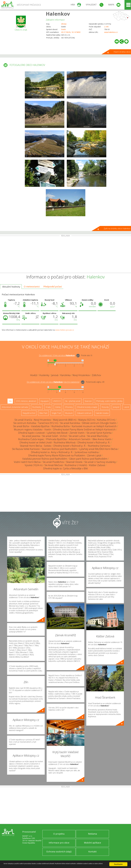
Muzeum (69, 413)
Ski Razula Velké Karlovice (26, 449)
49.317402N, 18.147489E (71, 32)
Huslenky (44, 375)
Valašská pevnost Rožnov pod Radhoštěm (45, 459)
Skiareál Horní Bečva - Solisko (36, 446)
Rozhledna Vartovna (99, 446)
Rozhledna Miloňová (65, 442)
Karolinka (65, 375)
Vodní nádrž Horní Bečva (27, 462)
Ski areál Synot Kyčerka (99, 433)
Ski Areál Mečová (54, 465)
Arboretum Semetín (80, 439)
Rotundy (105, 407)
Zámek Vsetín (77, 433)
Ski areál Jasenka (31, 436)
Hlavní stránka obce (122, 52)
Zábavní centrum (84, 413)
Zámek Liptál (94, 455)
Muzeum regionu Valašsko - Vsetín (33, 429)
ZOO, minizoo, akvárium (26, 401)
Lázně (126, 407)
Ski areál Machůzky (97, 436)
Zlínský (64, 24)
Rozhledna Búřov (61, 426)
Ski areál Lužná (77, 436)
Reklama (92, 834)
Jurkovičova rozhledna (87, 452)
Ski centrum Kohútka (25, 423)
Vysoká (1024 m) (34, 465)
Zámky (58, 407)
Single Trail (56, 413)
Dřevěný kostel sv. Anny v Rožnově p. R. (52, 452)
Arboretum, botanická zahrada (15, 407)
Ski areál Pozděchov (53, 462)
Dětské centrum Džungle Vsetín (99, 423)
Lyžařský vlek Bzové (57, 433)
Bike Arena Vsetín (102, 439)
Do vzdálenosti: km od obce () (53, 382)
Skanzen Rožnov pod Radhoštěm (59, 449)
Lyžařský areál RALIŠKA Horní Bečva (98, 449)
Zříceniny (69, 407)
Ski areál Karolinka (70, 423)
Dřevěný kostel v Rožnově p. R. (94, 442)
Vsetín (63, 29)
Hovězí (34, 375)
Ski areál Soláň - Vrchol (54, 436)
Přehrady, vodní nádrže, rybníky (109, 401)
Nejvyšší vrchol (29, 413)
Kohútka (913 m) (106, 420)
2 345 (106, 27)
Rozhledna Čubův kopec (31, 439)
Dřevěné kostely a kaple (87, 407)
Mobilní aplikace (92, 843)
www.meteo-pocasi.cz (65, 330)
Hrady (48, 407)
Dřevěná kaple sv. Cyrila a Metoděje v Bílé (65, 468)
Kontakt (92, 852)
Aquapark (45, 401)
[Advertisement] (65, 255)
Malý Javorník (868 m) (65, 420)
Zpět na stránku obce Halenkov (117, 228)
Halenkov (58, 14)
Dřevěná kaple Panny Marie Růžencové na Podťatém (57, 455)
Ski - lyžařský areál (73, 401)
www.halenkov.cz (111, 32)
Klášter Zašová (97, 465)
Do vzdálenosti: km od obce (57, 356)
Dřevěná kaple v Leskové (31, 433)
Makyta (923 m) (87, 420)
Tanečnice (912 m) (48, 423)
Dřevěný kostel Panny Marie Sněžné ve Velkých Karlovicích (84, 429)
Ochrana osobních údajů (59, 852)
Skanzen (88, 401)
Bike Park (43, 413)
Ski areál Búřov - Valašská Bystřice (31, 426)
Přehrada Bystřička (56, 439)
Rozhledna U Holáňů (76, 465)
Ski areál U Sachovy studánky (100, 462)
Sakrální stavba (102, 413)
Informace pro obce (59, 843)
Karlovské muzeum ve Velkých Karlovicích (94, 426)
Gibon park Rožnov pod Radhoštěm (88, 459)
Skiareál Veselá (74, 462)
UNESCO (57, 401)
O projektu (59, 834)
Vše (10, 401)
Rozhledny (37, 407)
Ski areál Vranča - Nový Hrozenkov (33, 420)
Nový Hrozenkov (81, 375)
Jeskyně (116, 407)
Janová (55, 375)
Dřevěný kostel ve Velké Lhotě (36, 442)
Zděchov (96, 375)
